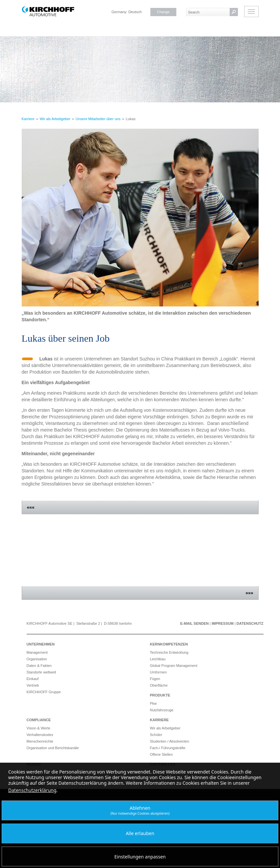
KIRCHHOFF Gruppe (44, 692)
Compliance (39, 720)
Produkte (160, 695)
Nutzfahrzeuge (162, 710)
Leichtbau (158, 659)
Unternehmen (41, 644)
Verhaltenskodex (40, 735)
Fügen (155, 679)
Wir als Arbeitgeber (165, 728)
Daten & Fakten (39, 666)
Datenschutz (250, 623)
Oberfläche (159, 685)
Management (37, 652)
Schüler (156, 735)
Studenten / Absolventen (170, 741)
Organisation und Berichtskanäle (53, 748)
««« (31, 507)
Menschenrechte (40, 741)
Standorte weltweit (41, 672)
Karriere (159, 720)
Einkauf (33, 679)
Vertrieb (33, 685)
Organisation (37, 659)
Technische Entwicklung (169, 652)
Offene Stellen (162, 754)
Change (163, 12)
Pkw (153, 703)
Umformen (158, 672)
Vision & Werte (38, 728)
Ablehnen (140, 810)
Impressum (223, 623)
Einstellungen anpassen (140, 857)
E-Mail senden (195, 623)
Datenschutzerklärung (32, 790)
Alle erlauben (140, 833)
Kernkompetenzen (169, 644)
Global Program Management (174, 666)
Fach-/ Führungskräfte (168, 748)
